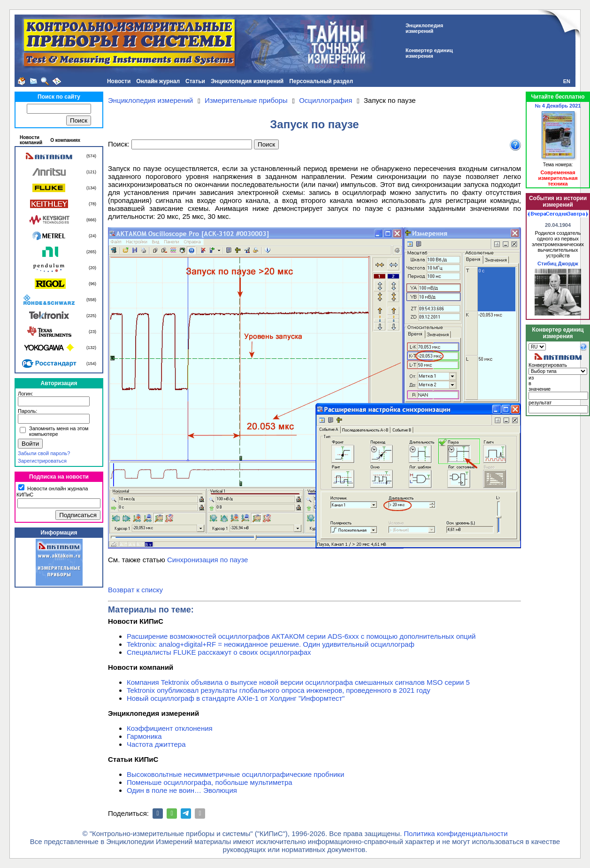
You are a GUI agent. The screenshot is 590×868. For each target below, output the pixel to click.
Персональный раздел (321, 81)
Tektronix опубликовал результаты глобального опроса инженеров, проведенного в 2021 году (279, 690)
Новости (119, 81)
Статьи (195, 81)
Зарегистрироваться (42, 461)
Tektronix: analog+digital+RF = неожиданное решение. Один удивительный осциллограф (271, 644)
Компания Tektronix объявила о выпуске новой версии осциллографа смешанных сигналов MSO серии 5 (298, 682)
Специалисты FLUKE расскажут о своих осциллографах (219, 652)
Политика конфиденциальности (456, 833)
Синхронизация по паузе (207, 560)
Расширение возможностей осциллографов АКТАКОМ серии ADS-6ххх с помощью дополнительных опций (301, 636)
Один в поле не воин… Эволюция (182, 790)
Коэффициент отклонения (170, 728)
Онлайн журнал (158, 81)
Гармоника (144, 736)
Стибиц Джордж (558, 263)
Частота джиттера (156, 744)
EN (567, 81)
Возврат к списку (135, 590)
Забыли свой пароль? (44, 453)
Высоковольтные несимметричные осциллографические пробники (235, 774)
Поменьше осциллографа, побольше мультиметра (210, 782)
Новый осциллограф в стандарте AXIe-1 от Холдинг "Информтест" (236, 698)
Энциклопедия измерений (247, 81)
